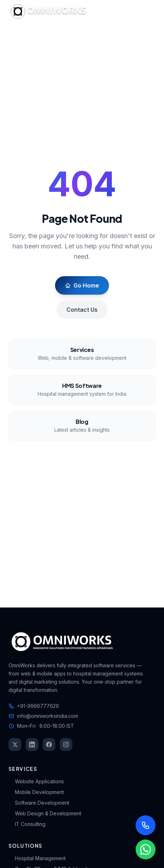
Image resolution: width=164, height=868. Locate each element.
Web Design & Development (45, 813)
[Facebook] (49, 745)
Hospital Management (37, 858)
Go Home (82, 285)
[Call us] (146, 825)
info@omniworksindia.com (43, 716)
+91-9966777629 (34, 706)
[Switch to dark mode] (130, 11)
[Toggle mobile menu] (148, 11)
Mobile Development (36, 792)
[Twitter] (15, 745)
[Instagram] (66, 745)
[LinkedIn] (32, 745)
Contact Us (82, 310)
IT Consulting (27, 824)
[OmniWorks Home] (50, 11)
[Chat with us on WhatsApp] (146, 849)
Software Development (39, 803)
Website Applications (36, 781)
